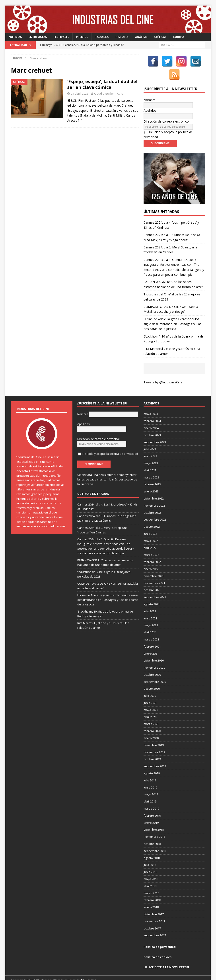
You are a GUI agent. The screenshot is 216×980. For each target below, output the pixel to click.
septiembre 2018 (155, 841)
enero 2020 (151, 728)
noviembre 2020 (154, 658)
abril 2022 (150, 538)
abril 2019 (150, 791)
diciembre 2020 (154, 651)
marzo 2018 (151, 883)
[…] (80, 120)
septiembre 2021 (155, 587)
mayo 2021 (151, 615)
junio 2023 (150, 446)
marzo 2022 (151, 545)
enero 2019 (151, 813)
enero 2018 (151, 897)
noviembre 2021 (154, 573)
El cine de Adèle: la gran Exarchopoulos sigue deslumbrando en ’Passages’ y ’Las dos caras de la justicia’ (172, 314)
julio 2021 (150, 601)
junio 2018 (150, 862)
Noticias (15, 37)
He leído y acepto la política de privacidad (110, 439)
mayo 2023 (151, 453)
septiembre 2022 (155, 510)
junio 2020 (150, 693)
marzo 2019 (151, 798)
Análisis (141, 37)
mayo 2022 (151, 531)
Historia (122, 37)
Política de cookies (158, 947)
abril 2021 (150, 622)
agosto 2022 (152, 517)
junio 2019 (150, 777)
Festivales (61, 37)
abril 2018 (150, 876)
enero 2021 (151, 644)
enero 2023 (151, 481)
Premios (82, 37)
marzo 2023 (151, 467)
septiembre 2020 (155, 672)
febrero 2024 (152, 411)
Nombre (150, 100)
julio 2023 (150, 439)
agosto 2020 (152, 679)
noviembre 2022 (154, 496)
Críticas (160, 37)
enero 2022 (151, 559)
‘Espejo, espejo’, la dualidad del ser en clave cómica (102, 84)
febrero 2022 (152, 552)
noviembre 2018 (154, 827)
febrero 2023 (152, 474)
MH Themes (89, 970)
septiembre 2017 (155, 925)
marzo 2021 (151, 629)
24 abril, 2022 (80, 94)
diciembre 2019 (154, 735)
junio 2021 (150, 608)
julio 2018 (150, 855)
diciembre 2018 (154, 820)
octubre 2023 (152, 425)
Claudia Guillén (104, 94)
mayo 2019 (151, 785)
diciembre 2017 (154, 904)
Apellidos (150, 106)
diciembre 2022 (154, 488)
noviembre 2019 (154, 742)
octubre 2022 (152, 503)
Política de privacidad (160, 937)
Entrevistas (38, 37)
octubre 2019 (152, 749)
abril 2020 (150, 707)
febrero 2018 (152, 890)
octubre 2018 (152, 834)
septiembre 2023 (155, 432)
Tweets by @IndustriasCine (163, 372)
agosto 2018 (152, 848)
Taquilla (102, 37)
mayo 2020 (151, 700)
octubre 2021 (152, 580)
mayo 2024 (151, 404)
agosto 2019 (152, 763)
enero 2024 (151, 418)
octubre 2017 (152, 918)
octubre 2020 (152, 665)
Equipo (179, 37)
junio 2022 (150, 524)
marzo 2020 (151, 714)
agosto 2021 (152, 594)
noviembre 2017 (154, 911)
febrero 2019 (152, 806)
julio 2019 (150, 770)
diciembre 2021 (154, 566)
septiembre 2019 (155, 756)
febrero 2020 (152, 721)
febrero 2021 (152, 636)
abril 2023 (150, 460)
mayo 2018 (151, 869)
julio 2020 (150, 686)
